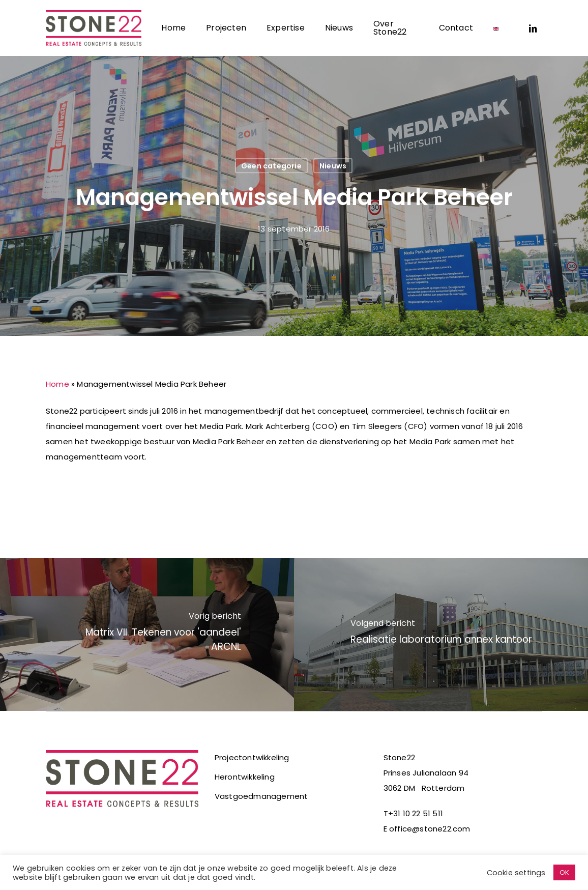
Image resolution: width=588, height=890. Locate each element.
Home (57, 384)
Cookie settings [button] (516, 873)
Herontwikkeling (245, 777)
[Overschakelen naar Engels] (496, 28)
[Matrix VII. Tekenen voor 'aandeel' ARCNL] (147, 635)
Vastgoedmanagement (261, 796)
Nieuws (333, 166)
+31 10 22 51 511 (416, 813)
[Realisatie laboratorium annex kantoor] (441, 635)
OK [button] (564, 872)
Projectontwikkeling (252, 757)
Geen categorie (271, 166)
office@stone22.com (430, 829)
